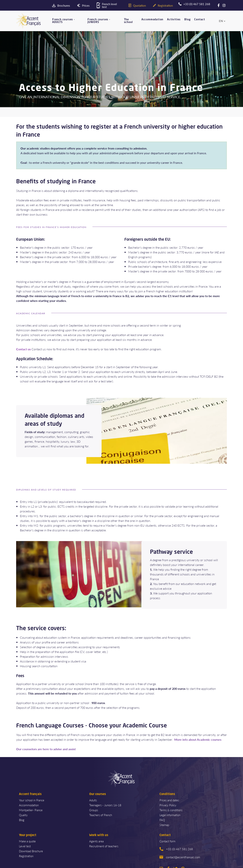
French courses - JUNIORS (99, 21)
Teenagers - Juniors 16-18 (105, 805)
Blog (187, 20)
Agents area (96, 841)
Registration (26, 856)
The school (128, 21)
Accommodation (152, 20)
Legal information (170, 815)
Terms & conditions (171, 810)
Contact (200, 20)
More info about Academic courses (198, 739)
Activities (174, 20)
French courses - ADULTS (64, 21)
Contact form (167, 841)
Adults (93, 800)
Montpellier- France (31, 810)
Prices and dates (169, 800)
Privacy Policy (168, 805)
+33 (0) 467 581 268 (176, 849)
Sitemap (164, 825)
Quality (23, 815)
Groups (94, 810)
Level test (25, 846)
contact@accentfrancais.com (180, 857)
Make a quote (27, 841)
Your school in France (32, 800)
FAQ (162, 820)
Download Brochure (31, 851)
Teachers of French (101, 815)
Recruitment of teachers (104, 846)
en (221, 21)
